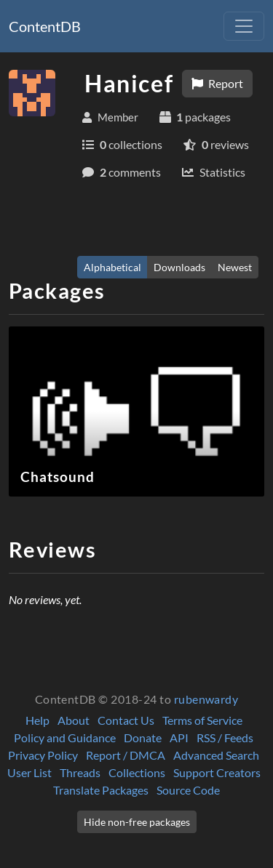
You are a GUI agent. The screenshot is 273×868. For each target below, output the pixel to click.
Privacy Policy (43, 755)
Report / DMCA (126, 755)
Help (37, 720)
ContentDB (45, 26)
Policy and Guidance (65, 738)
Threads (80, 772)
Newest (235, 267)
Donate (143, 738)
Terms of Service (202, 720)
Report (217, 83)
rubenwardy (206, 699)
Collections (137, 772)
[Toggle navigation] (244, 26)
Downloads (179, 267)
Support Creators (217, 772)
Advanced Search (216, 755)
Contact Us (126, 720)
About (74, 720)
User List (29, 772)
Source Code (188, 790)
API (179, 738)
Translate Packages (101, 790)
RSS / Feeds (225, 738)
